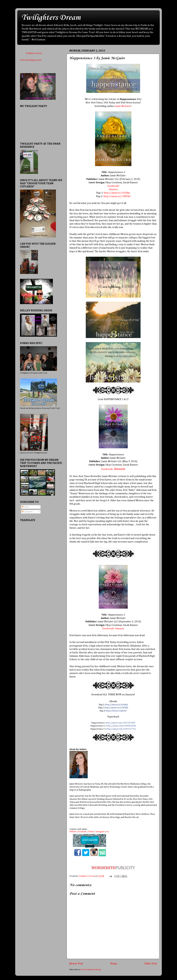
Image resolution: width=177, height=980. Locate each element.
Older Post (151, 964)
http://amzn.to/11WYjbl (117, 196)
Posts (25, 507)
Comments (27, 512)
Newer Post (76, 964)
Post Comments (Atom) (91, 970)
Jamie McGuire (123, 106)
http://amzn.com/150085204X (121, 726)
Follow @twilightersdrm (31, 60)
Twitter (91, 831)
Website (73, 831)
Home (114, 964)
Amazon (120, 469)
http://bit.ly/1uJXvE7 (116, 711)
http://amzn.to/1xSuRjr (117, 193)
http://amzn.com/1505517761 (121, 729)
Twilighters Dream (51, 18)
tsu (107, 831)
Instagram (100, 831)
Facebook (82, 831)
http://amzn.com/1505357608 (120, 723)
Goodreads (107, 469)
